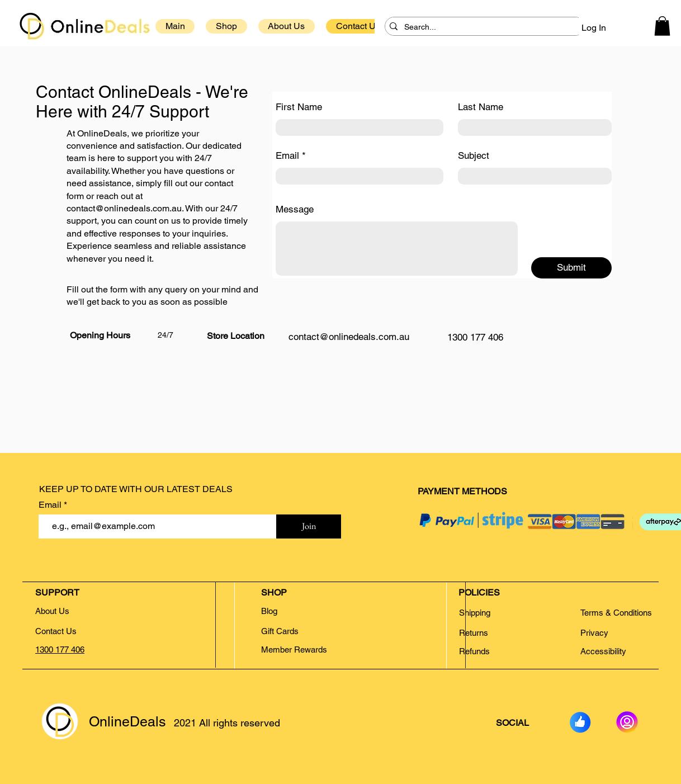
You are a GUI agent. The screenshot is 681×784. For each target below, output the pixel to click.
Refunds (474, 651)
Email (287, 156)
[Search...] (483, 27)
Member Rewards (294, 650)
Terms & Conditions (616, 613)
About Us (52, 611)
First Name (299, 107)
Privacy (594, 633)
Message (295, 209)
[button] (662, 26)
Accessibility (603, 651)
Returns (475, 633)
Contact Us (56, 631)
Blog (269, 611)
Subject (474, 156)
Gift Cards (280, 631)
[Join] (309, 526)
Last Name (481, 107)
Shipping (475, 613)
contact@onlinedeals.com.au (124, 208)
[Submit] (571, 268)
